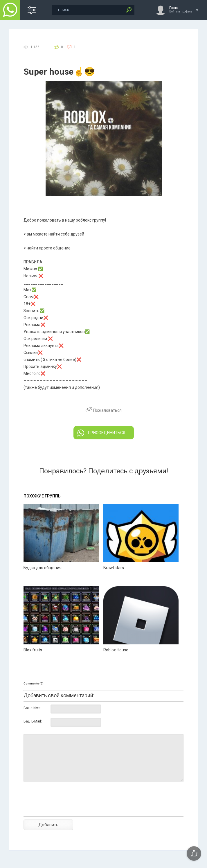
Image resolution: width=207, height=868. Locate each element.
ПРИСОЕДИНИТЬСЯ (101, 433)
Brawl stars (114, 568)
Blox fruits (33, 650)
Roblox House (116, 650)
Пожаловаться (103, 410)
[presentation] (68, 809)
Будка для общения (43, 568)
